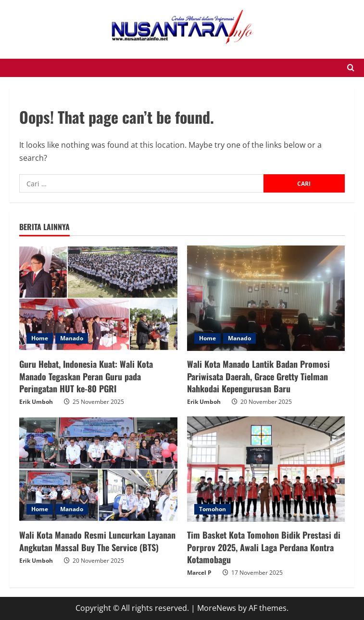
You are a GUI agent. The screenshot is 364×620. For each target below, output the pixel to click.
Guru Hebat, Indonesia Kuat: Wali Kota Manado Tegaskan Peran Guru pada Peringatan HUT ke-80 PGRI (86, 376)
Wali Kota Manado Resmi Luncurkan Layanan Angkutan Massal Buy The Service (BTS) (97, 541)
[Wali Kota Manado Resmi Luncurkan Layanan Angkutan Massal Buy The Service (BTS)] (98, 469)
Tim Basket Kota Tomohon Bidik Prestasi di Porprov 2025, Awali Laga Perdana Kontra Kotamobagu (264, 547)
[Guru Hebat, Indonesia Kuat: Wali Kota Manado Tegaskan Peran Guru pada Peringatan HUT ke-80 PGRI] (98, 298)
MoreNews (217, 608)
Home (40, 338)
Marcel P (199, 573)
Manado (72, 338)
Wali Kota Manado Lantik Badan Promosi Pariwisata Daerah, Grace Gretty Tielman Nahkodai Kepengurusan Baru (258, 376)
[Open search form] (351, 68)
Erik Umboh (36, 402)
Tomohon (213, 509)
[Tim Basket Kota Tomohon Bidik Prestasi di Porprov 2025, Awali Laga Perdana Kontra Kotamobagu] (266, 469)
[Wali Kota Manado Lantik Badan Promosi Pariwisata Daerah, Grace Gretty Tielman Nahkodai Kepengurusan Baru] (266, 298)
